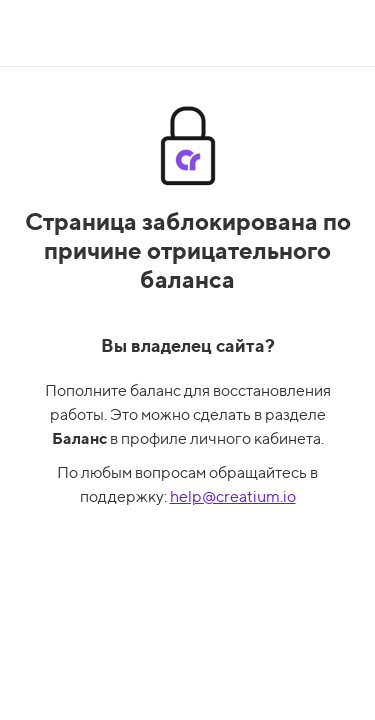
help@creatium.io (233, 496)
